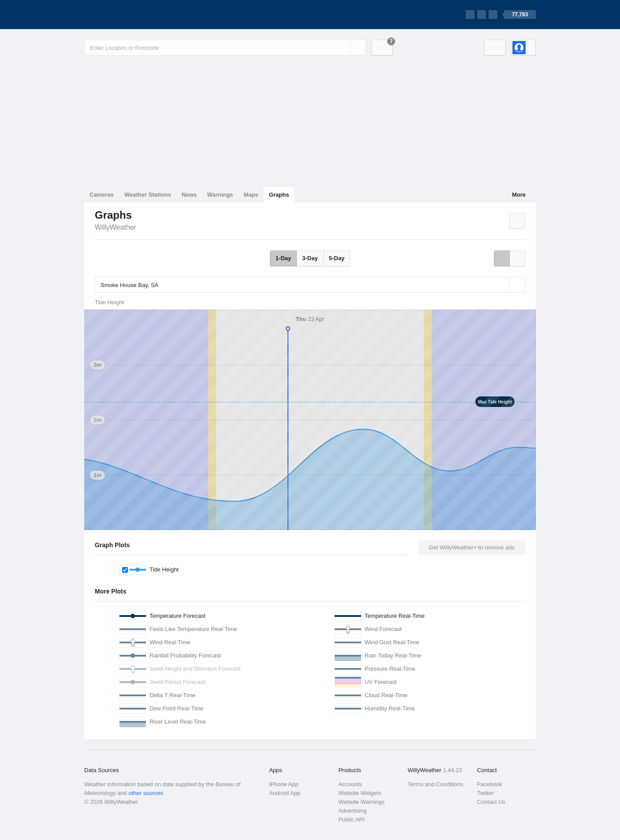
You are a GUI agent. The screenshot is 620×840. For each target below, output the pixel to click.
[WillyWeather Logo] (126, 15)
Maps (251, 195)
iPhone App (284, 784)
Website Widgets (360, 793)
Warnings (220, 195)
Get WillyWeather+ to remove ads (472, 547)
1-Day (283, 258)
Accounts (350, 784)
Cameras (102, 195)
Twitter (486, 793)
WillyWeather (116, 227)
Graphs (279, 195)
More (519, 195)
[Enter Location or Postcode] (225, 48)
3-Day (310, 258)
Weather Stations (148, 195)
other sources (146, 793)
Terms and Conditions (436, 784)
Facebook (490, 784)
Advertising (352, 811)
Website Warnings (361, 802)
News (189, 195)
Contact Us (491, 802)
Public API (351, 819)
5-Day (337, 258)
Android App (285, 793)
